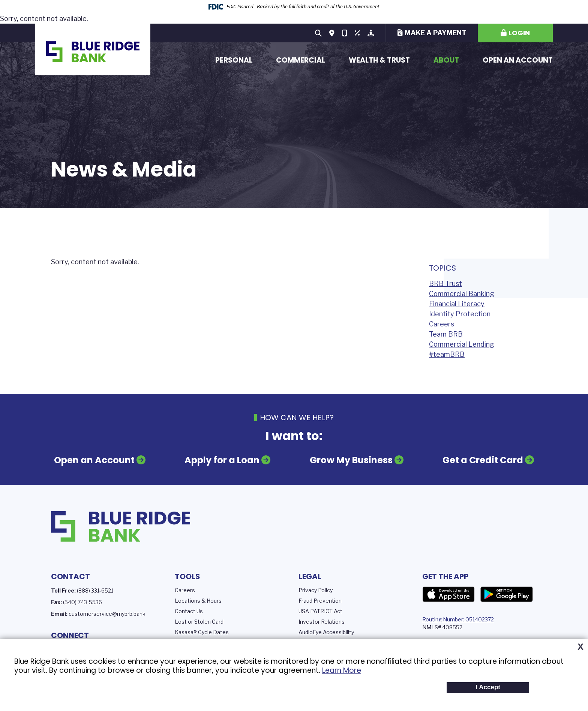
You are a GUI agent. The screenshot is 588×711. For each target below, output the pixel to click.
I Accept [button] (488, 687)
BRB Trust (445, 284)
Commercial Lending (462, 344)
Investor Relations (322, 622)
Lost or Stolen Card (199, 622)
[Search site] (318, 33)
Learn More (342, 670)
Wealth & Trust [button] (379, 60)
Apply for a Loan (222, 460)
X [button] (580, 647)
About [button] (446, 60)
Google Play (507, 594)
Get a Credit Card (483, 460)
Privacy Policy (316, 590)
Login (519, 33)
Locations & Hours (198, 601)
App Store (448, 594)
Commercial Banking (462, 294)
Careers (442, 324)
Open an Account (518, 60)
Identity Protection (460, 314)
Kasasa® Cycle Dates (202, 632)
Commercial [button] (301, 60)
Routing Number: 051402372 (458, 619)
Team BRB (446, 334)
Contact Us (189, 611)
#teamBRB (447, 354)
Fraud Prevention (320, 601)
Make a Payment (436, 33)
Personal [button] (234, 60)
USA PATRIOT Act (320, 611)
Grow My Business (351, 460)
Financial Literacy (457, 304)
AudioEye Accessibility (326, 632)
